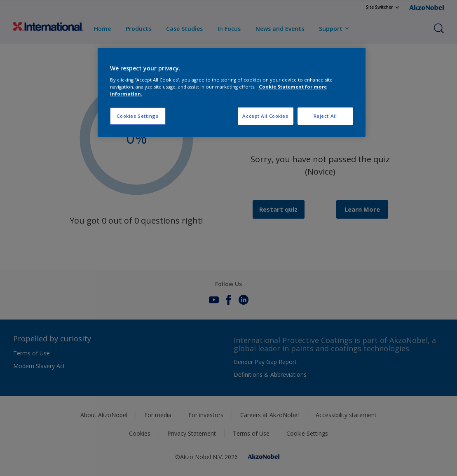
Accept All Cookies (265, 116)
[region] (232, 92)
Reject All (325, 116)
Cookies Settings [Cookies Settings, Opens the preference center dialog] (137, 116)
